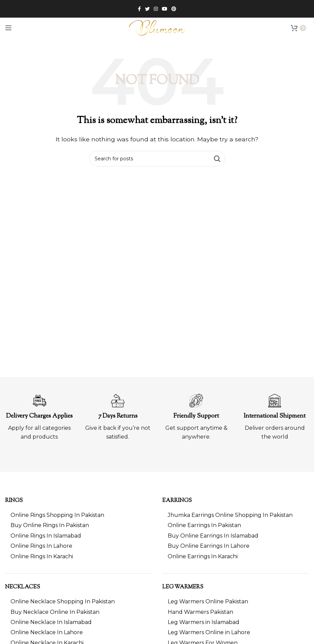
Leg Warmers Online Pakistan (208, 601)
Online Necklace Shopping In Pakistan (63, 601)
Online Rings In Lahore (41, 546)
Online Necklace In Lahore (47, 632)
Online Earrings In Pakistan (204, 525)
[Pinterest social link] (174, 9)
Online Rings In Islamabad (46, 536)
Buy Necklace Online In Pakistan (55, 612)
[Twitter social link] (147, 9)
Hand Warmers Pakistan (200, 612)
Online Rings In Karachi (42, 556)
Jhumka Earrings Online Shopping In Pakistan (230, 515)
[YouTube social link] (165, 9)
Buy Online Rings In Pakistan (50, 525)
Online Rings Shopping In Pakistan (57, 515)
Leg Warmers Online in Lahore (209, 632)
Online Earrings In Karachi (203, 556)
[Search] (157, 159)
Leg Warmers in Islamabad (204, 622)
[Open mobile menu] (8, 28)
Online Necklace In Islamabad (51, 622)
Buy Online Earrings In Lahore (209, 546)
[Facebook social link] (139, 9)
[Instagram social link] (156, 9)
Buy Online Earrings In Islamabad (213, 536)
